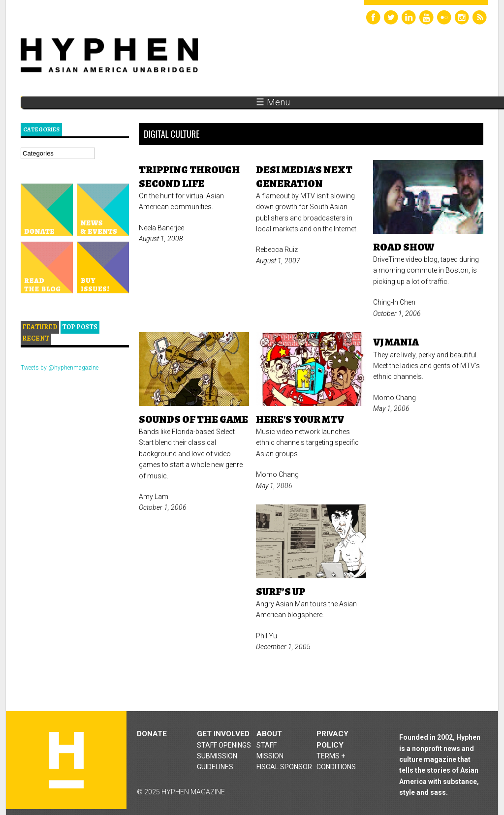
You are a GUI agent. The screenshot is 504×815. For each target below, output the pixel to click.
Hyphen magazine (66, 760)
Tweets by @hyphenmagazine (60, 368)
